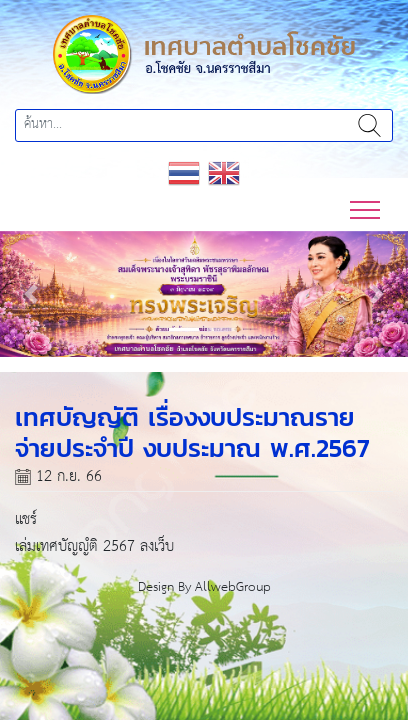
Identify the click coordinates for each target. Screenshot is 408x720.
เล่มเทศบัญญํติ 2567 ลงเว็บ (94, 546)
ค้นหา (369, 125)
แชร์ (26, 519)
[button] (30, 294)
